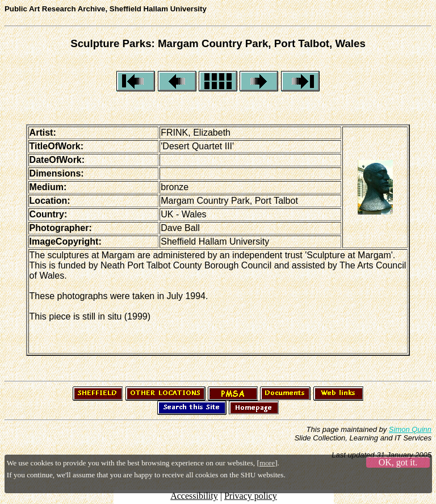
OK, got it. (398, 462)
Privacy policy (251, 496)
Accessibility (194, 496)
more (267, 463)
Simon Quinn (410, 429)
